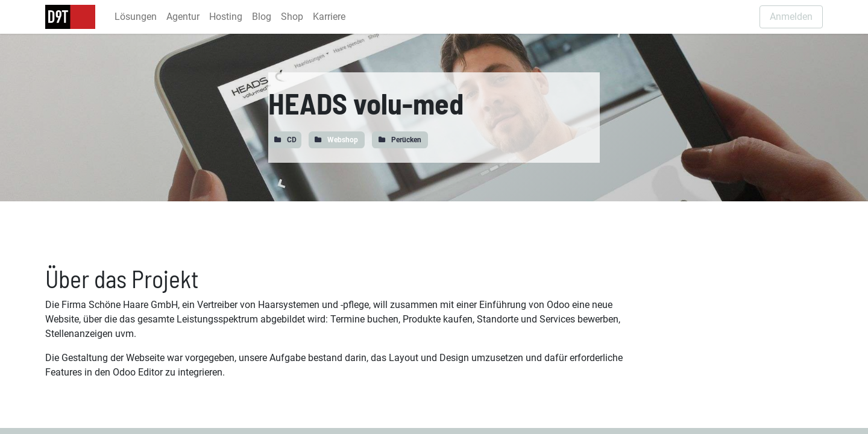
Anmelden (791, 17)
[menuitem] (136, 17)
